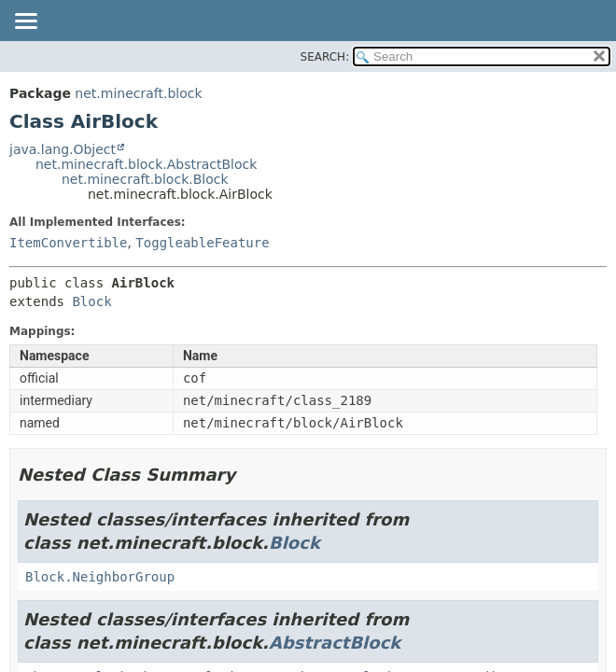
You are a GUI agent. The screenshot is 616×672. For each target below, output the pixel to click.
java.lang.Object (63, 149)
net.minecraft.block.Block (145, 179)
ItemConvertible (68, 243)
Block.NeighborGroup (100, 577)
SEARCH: (325, 57)
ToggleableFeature (202, 243)
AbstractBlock (335, 643)
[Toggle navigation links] (25, 22)
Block (91, 301)
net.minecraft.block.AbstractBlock (146, 164)
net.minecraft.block (138, 93)
